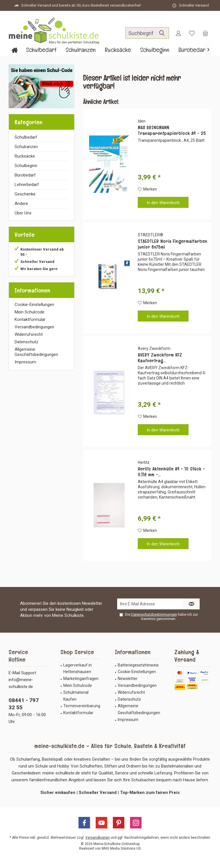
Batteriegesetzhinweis (138, 665)
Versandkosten (98, 838)
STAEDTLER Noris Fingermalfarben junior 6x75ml (173, 244)
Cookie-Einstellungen (34, 305)
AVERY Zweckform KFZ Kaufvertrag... (160, 358)
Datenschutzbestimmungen (154, 614)
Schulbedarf (26, 137)
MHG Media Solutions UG (121, 848)
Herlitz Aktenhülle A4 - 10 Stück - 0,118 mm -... (171, 472)
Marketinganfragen (81, 679)
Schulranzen (26, 147)
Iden (142, 121)
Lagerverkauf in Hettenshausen (77, 669)
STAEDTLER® (151, 235)
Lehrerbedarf (27, 185)
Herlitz (144, 462)
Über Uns (23, 213)
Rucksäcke (25, 156)
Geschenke (25, 194)
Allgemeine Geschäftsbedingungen (36, 352)
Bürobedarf (25, 175)
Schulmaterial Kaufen (76, 696)
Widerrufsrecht (29, 334)
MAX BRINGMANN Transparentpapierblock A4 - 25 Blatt (172, 131)
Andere (21, 204)
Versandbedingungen (34, 327)
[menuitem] (205, 33)
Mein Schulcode (30, 312)
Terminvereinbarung (82, 706)
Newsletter (128, 679)
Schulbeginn (26, 166)
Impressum (25, 362)
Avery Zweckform (154, 348)
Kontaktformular (30, 319)
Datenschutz (26, 342)
